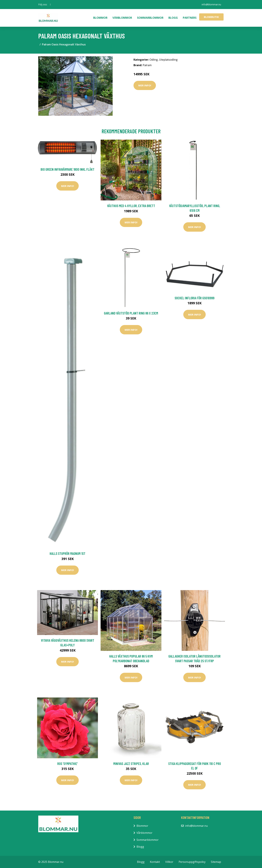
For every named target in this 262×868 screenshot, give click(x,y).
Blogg (173, 18)
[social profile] (50, 5)
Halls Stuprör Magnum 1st (68, 553)
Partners (190, 18)
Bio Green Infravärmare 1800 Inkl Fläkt (68, 169)
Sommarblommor (150, 18)
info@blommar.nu (211, 4)
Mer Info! (145, 85)
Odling (154, 60)
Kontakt (155, 862)
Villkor (169, 862)
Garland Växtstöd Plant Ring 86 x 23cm (131, 313)
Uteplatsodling (168, 60)
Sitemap (216, 862)
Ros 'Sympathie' (68, 764)
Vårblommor (122, 18)
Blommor (100, 18)
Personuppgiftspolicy (192, 862)
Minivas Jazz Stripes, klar (131, 764)
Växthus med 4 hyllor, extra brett (131, 206)
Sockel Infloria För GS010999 (194, 298)
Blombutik (211, 17)
